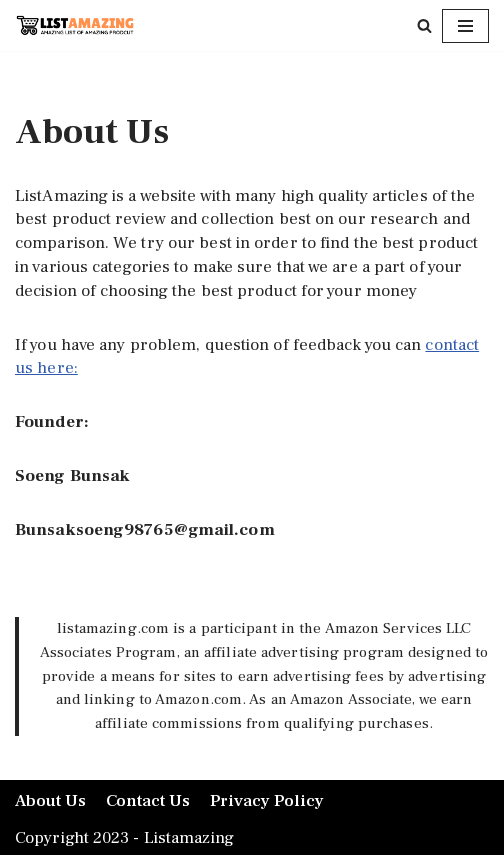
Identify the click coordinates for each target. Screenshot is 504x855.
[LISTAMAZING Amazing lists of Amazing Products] (75, 25)
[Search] (424, 25)
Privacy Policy (267, 801)
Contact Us (148, 801)
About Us (50, 801)
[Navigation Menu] (465, 26)
